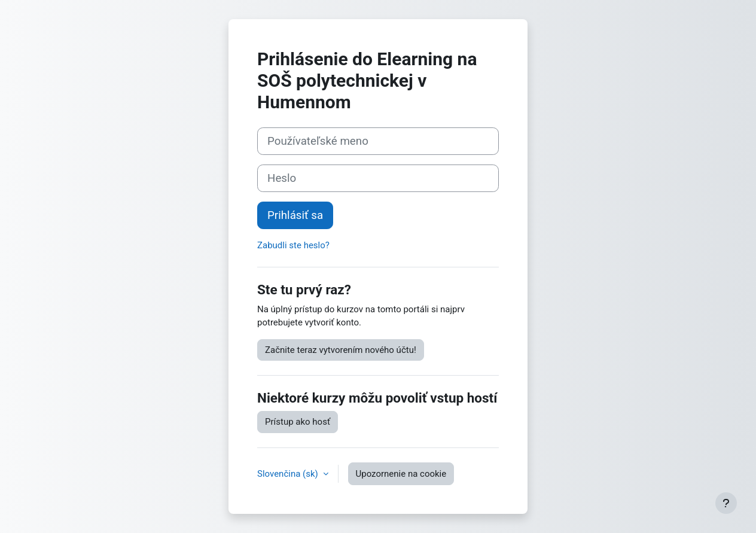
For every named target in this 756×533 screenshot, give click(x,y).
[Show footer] (726, 503)
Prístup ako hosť (298, 422)
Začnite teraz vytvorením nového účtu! (341, 350)
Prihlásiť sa (295, 215)
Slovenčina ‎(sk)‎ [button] (289, 474)
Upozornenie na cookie (401, 474)
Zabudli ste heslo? (293, 245)
